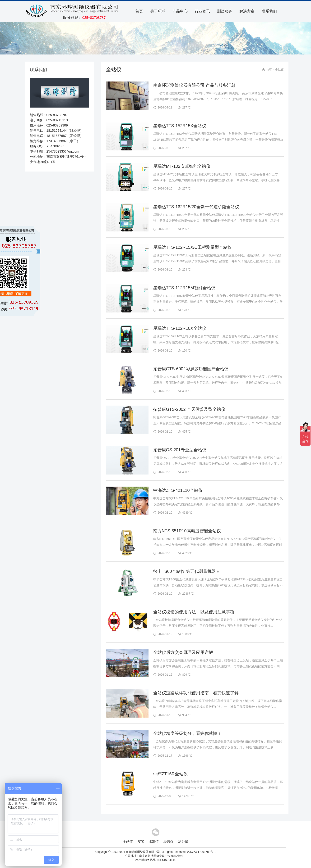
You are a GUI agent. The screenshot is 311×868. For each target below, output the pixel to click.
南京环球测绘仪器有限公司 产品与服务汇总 (194, 85)
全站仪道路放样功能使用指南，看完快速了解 (196, 693)
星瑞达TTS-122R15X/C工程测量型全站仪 (193, 247)
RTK (141, 841)
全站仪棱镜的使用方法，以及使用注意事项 (194, 612)
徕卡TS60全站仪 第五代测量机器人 (187, 571)
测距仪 (183, 841)
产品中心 (180, 11)
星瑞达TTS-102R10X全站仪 (180, 328)
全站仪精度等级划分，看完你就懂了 (187, 733)
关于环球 (158, 11)
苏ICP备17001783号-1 (201, 852)
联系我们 (269, 11)
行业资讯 (202, 11)
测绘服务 (225, 11)
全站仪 (279, 70)
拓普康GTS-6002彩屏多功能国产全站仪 (191, 369)
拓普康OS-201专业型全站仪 (180, 450)
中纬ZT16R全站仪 (170, 774)
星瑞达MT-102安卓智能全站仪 (182, 166)
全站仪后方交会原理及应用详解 (183, 652)
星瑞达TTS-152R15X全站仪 (180, 126)
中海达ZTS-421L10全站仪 (178, 490)
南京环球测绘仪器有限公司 (143, 852)
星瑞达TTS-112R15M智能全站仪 (184, 288)
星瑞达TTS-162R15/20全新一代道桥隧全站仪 (196, 207)
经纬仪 (168, 841)
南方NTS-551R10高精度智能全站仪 (187, 531)
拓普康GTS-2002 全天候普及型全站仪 (189, 409)
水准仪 (154, 841)
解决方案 (247, 11)
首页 (139, 11)
